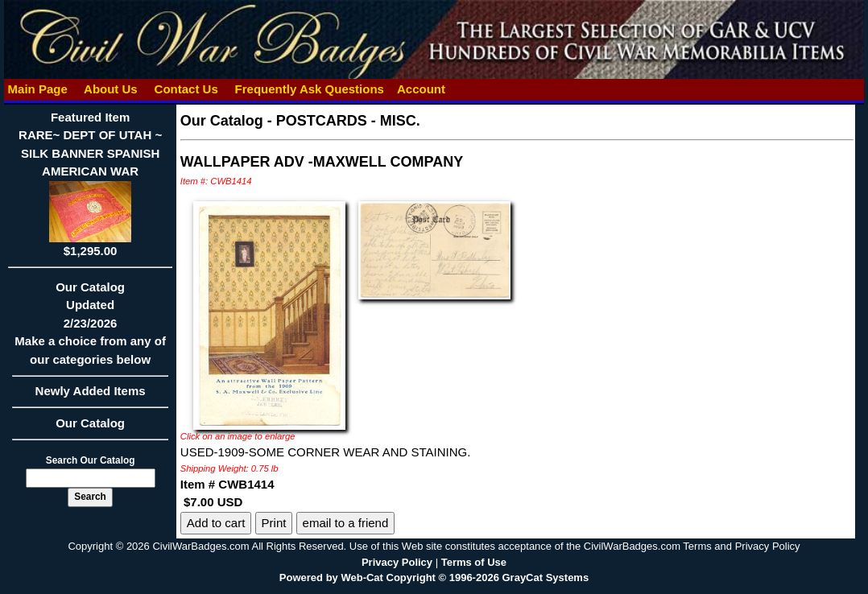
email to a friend (346, 523)
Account (421, 89)
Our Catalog (90, 423)
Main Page (37, 89)
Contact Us (186, 89)
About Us (110, 89)
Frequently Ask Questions (309, 89)
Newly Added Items (90, 396)
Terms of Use (474, 562)
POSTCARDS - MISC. (348, 121)
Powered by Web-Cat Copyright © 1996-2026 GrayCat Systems (434, 577)
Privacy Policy (397, 562)
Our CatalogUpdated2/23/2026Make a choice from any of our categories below (90, 328)
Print (274, 523)
